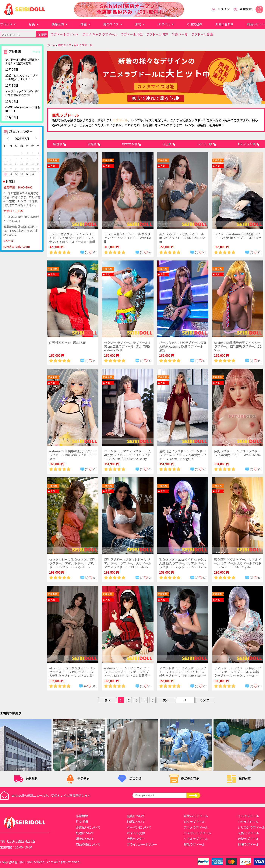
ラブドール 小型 (132, 34)
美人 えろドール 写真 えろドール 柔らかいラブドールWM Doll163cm (182, 238)
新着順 (58, 144)
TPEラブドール (248, 822)
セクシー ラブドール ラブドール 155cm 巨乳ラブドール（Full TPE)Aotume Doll (127, 346)
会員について (136, 816)
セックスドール (248, 816)
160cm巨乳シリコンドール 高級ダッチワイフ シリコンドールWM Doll (128, 238)
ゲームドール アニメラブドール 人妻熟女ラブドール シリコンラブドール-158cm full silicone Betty (128, 455)
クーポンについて (139, 827)
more (36, 52)
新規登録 (246, 9)
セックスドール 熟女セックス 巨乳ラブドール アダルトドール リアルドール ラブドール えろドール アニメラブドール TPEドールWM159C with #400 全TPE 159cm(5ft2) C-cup (73, 569)
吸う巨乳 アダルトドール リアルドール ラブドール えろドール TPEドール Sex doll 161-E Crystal (238, 563)
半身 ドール (180, 34)
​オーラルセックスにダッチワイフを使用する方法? (23, 93)
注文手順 (82, 822)
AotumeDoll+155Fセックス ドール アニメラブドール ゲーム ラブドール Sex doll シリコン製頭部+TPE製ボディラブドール (128, 674)
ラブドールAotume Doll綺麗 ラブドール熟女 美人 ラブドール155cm (238, 236)
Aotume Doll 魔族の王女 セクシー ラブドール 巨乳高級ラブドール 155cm (238, 346)
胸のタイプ (111, 24)
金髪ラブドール (248, 839)
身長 (32, 24)
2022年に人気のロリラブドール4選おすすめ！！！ (22, 77)
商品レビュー (256, 24)
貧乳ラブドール (194, 844)
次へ (166, 700)
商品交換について (88, 844)
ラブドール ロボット (65, 34)
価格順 (92, 144)
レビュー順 (205, 144)
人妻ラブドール (248, 833)
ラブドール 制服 (202, 34)
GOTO (205, 700)
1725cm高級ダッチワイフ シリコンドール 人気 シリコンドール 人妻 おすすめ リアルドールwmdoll (72, 238)
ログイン (224, 9)
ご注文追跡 (194, 24)
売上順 (168, 144)
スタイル (164, 24)
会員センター (136, 839)
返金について (85, 839)
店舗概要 (82, 816)
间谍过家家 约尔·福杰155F (67, 343)
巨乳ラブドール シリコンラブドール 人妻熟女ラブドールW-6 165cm (237, 453)
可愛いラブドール (196, 816)
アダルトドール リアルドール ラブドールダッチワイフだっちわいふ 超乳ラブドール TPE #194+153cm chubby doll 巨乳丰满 (183, 674)
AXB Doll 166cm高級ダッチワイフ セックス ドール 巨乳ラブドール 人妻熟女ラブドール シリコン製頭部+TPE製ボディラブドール (72, 674)
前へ (108, 700)
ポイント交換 (136, 833)
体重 (83, 24)
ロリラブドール (194, 822)
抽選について (136, 822)
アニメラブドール (196, 827)
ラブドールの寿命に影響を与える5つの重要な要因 (23, 61)
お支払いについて (88, 827)
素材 (138, 24)
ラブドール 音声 (157, 34)
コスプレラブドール (197, 833)
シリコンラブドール (251, 827)
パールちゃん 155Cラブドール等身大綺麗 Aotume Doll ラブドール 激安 (183, 346)
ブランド (6, 24)
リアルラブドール (196, 839)
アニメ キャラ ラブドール (100, 34)
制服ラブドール (248, 844)
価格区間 (58, 24)
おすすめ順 (130, 144)
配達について (85, 833)
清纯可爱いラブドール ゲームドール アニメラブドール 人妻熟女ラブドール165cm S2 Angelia (183, 455)
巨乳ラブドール (83, 45)
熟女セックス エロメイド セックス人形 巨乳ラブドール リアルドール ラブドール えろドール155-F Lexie (183, 563)
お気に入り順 (247, 144)
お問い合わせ (224, 24)
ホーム (51, 45)
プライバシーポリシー (142, 844)
